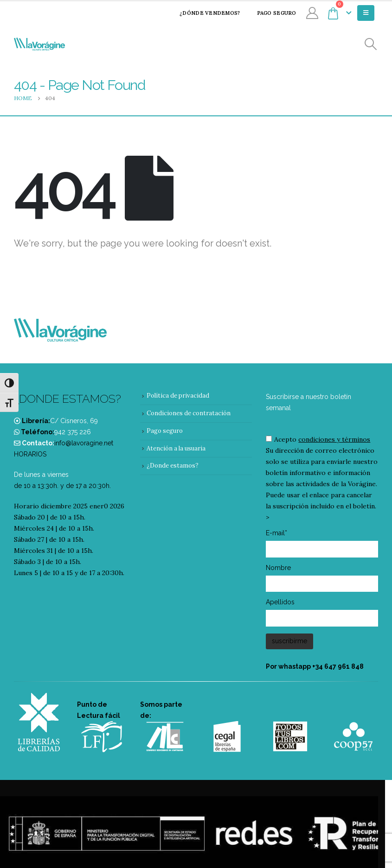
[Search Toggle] (371, 44)
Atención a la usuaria (176, 448)
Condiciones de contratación (189, 413)
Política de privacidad (178, 396)
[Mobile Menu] (366, 13)
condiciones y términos (334, 439)
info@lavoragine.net (84, 443)
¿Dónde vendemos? (204, 13)
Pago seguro (271, 13)
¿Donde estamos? (173, 466)
